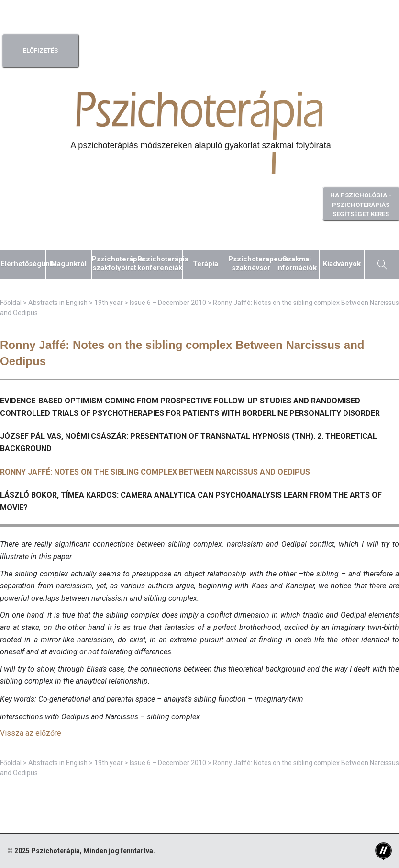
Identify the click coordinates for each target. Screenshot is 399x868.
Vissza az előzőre (31, 733)
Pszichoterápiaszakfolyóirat (114, 263)
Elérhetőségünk (23, 264)
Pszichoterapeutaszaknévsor (251, 263)
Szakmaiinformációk (296, 263)
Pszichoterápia (55, 851)
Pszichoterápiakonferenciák (160, 263)
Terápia (205, 264)
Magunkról (69, 264)
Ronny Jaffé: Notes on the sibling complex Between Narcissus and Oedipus (155, 472)
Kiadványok (342, 264)
